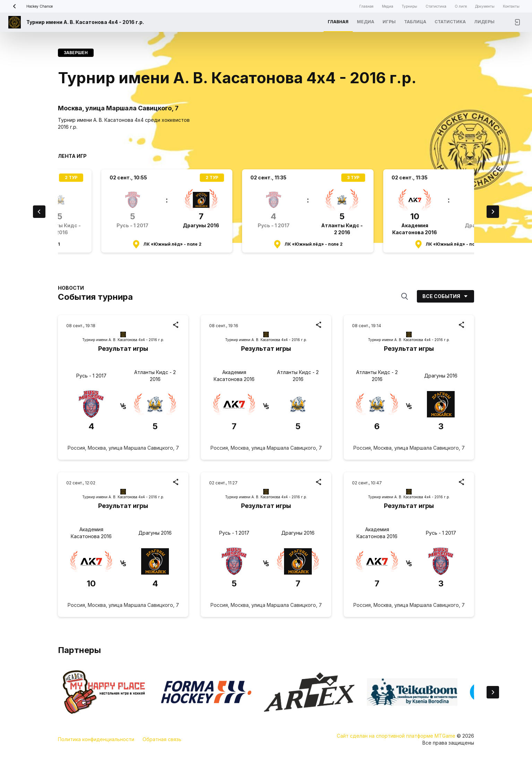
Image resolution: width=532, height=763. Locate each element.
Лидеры (484, 22)
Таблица (415, 22)
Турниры (409, 6)
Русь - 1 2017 (91, 376)
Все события (445, 296)
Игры (389, 22)
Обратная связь (162, 739)
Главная (366, 6)
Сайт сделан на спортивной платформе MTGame (397, 736)
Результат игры (123, 349)
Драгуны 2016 (441, 376)
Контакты (511, 6)
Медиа (388, 6)
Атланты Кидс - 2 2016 (155, 376)
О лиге (461, 6)
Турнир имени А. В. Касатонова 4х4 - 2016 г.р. (85, 22)
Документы (485, 6)
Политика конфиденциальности (96, 739)
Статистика (436, 6)
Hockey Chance (31, 6)
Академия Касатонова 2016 (234, 376)
